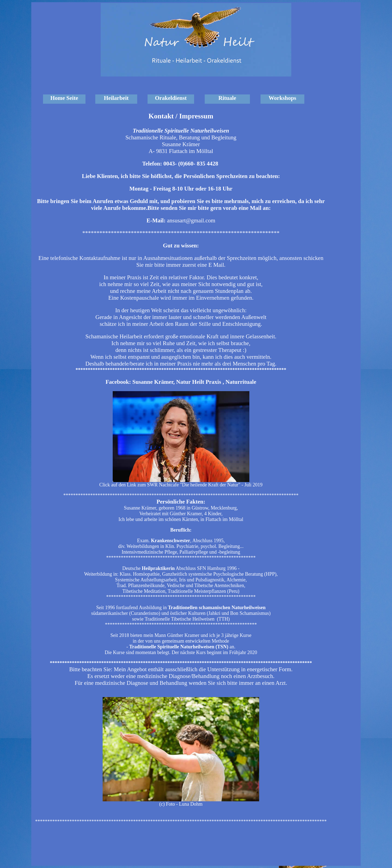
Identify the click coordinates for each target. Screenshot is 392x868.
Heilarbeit (116, 98)
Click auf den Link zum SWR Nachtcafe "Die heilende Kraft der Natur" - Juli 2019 (181, 485)
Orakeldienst (171, 98)
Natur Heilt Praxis (199, 382)
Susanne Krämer (153, 382)
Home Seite (64, 98)
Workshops (283, 98)
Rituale (227, 98)
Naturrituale (241, 382)
